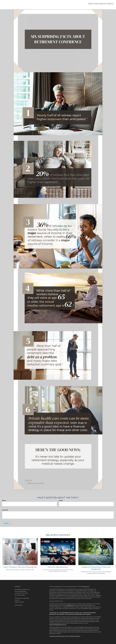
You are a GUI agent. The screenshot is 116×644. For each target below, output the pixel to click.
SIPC (72, 605)
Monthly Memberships (58, 567)
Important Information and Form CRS (59, 636)
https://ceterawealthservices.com (58, 625)
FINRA (68, 605)
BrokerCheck (86, 587)
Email (61, 500)
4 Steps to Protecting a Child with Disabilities (96, 568)
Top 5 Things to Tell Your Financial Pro (20, 567)
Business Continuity (75, 636)
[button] (92, 4)
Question (5, 510)
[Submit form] (6, 523)
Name (4, 500)
